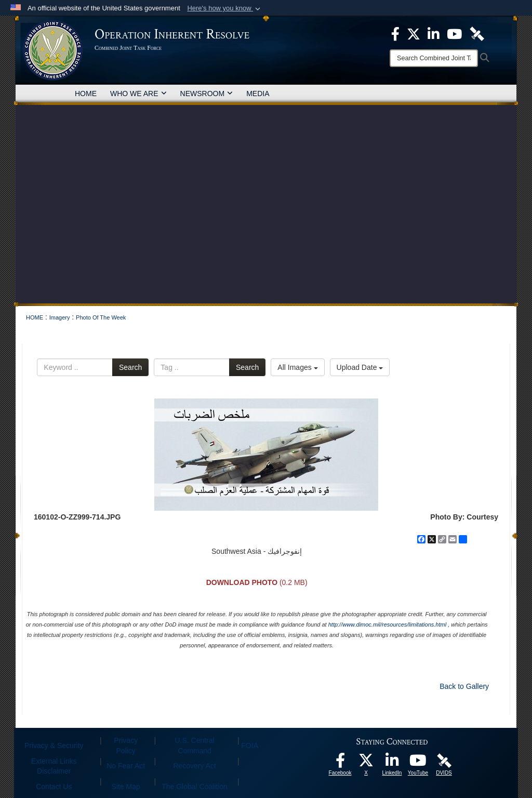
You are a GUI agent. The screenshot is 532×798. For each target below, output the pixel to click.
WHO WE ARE (138, 94)
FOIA (250, 746)
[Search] (434, 58)
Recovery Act (194, 766)
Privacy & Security (54, 746)
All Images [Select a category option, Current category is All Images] (297, 367)
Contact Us (54, 787)
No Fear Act (126, 766)
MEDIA (258, 94)
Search (130, 367)
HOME (86, 94)
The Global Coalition (195, 787)
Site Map (126, 787)
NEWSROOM (207, 94)
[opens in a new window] (340, 763)
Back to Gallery (464, 686)
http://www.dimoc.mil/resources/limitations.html (387, 624)
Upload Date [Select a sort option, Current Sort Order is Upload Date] (360, 367)
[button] (225, 8)
